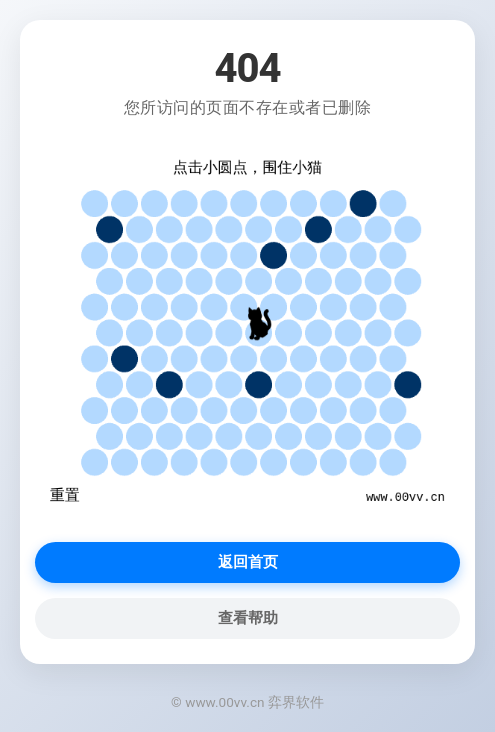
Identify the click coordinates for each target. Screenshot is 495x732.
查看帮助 (248, 618)
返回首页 (248, 562)
